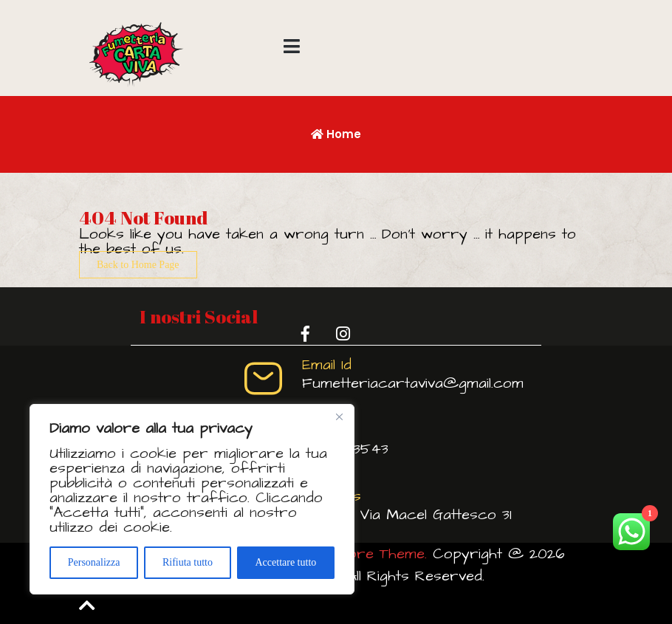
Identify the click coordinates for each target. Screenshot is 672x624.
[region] (192, 499)
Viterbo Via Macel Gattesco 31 (407, 515)
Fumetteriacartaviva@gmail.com (413, 383)
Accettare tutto (285, 562)
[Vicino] (339, 416)
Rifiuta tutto (188, 562)
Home (336, 134)
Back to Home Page (138, 265)
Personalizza (94, 562)
